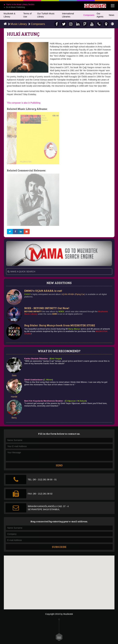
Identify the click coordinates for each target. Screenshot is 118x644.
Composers (89, 15)
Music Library (19, 24)
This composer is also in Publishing (24, 103)
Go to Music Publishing (14, 7)
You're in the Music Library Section (19, 4)
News (111, 15)
